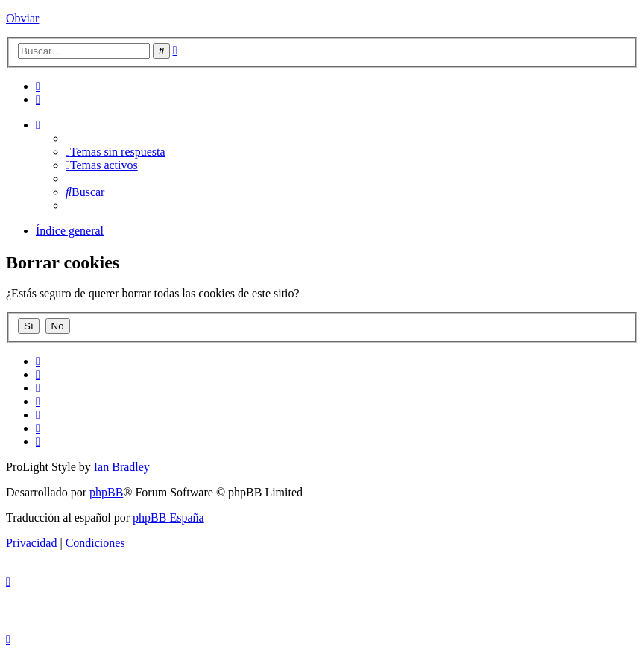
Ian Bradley (122, 467)
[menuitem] (38, 86)
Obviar (22, 18)
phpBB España (168, 518)
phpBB (106, 492)
